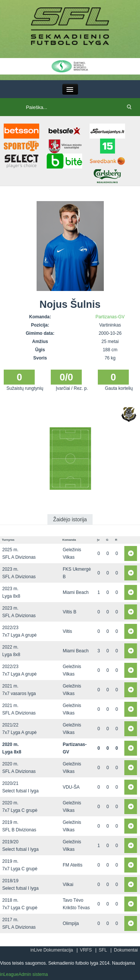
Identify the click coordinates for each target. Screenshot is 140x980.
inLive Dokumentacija (52, 950)
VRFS (86, 950)
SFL (103, 950)
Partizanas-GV (110, 317)
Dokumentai (126, 950)
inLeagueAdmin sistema (24, 974)
